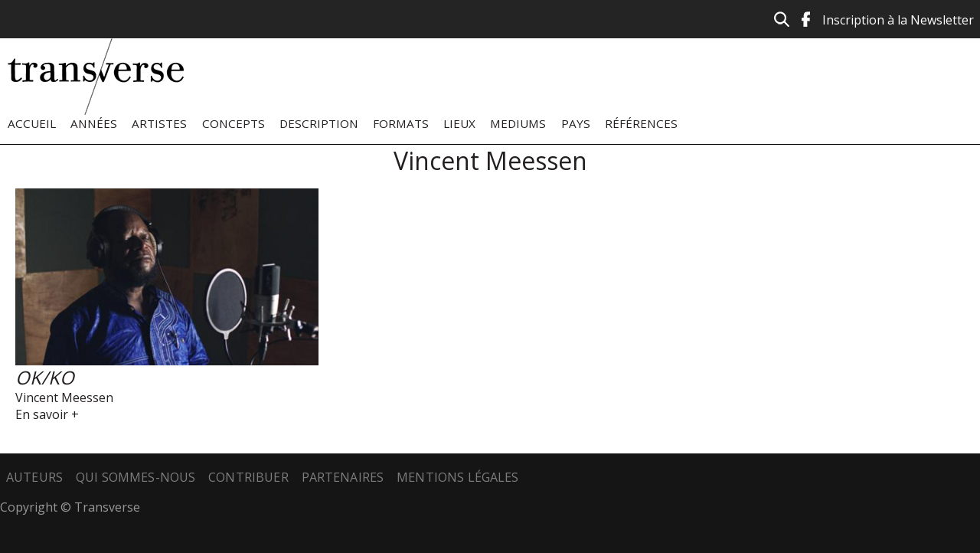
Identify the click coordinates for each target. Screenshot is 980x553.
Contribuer (248, 477)
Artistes (159, 123)
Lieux (459, 123)
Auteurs (34, 477)
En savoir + (47, 414)
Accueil (32, 123)
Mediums (518, 123)
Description (319, 123)
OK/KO (45, 377)
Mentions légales (458, 477)
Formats (401, 123)
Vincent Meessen (64, 398)
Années (94, 123)
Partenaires (343, 477)
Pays (576, 123)
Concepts (234, 123)
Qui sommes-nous (136, 477)
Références (641, 123)
